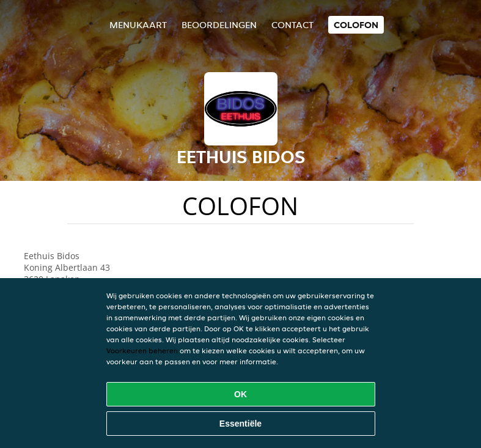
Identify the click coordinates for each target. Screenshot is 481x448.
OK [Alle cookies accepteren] (241, 394)
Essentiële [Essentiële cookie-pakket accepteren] (241, 424)
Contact (292, 25)
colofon (356, 25)
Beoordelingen (219, 25)
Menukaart (138, 25)
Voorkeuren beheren (142, 351)
